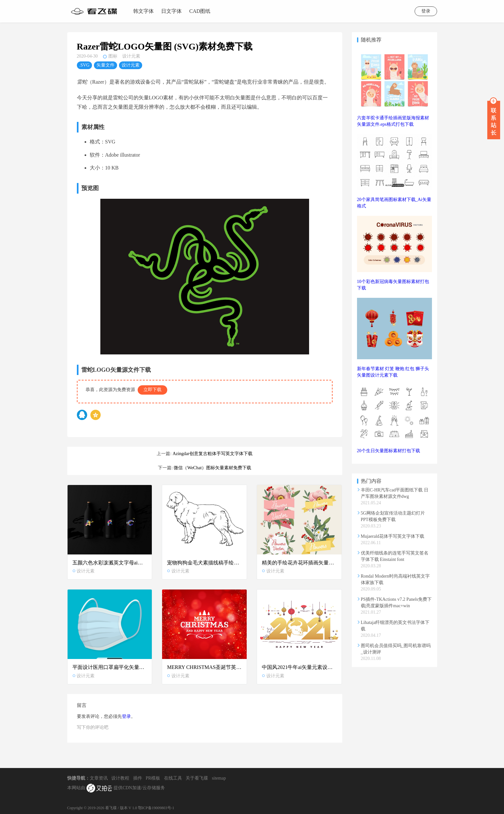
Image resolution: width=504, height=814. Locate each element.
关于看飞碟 (197, 778)
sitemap (219, 778)
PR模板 (153, 778)
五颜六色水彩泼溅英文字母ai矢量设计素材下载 (110, 563)
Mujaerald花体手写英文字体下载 (393, 536)
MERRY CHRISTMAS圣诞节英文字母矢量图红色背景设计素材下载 (204, 667)
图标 (113, 56)
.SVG (85, 65)
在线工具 (173, 778)
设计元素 (131, 56)
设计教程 (120, 778)
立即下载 (152, 390)
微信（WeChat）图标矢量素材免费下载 (212, 468)
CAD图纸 (200, 11)
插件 (138, 778)
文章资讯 (99, 778)
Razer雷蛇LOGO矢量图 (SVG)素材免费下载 (165, 46)
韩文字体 (143, 11)
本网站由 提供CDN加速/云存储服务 (116, 788)
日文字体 (171, 11)
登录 (426, 11)
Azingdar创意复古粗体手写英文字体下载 (213, 454)
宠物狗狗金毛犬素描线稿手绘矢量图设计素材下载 (204, 563)
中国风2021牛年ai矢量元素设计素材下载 (299, 667)
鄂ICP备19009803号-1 (156, 808)
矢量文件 (105, 65)
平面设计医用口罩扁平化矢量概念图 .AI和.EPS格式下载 (110, 667)
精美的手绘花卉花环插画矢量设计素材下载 (299, 563)
